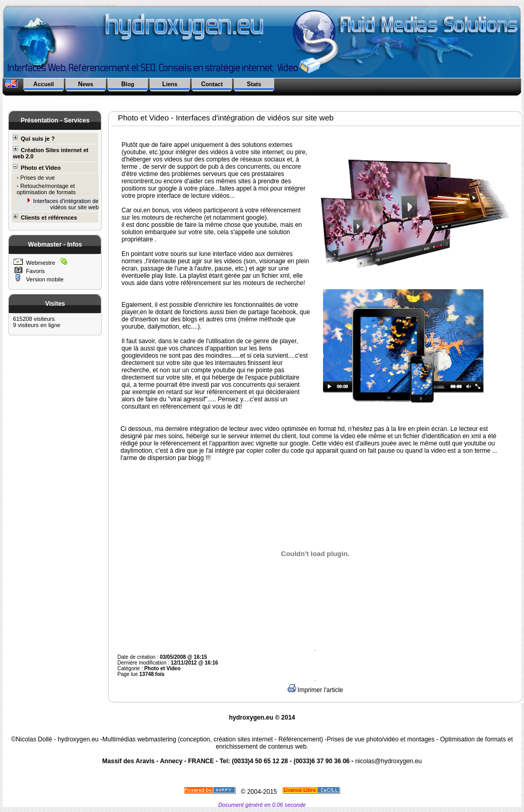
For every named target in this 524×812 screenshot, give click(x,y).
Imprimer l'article (315, 690)
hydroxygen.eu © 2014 (262, 718)
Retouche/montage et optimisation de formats (46, 189)
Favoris (35, 271)
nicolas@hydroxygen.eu (388, 761)
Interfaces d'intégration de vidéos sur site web (65, 204)
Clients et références (45, 217)
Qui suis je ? (34, 138)
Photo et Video (37, 167)
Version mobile (44, 279)
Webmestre (40, 263)
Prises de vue (37, 178)
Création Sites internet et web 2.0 (51, 153)
